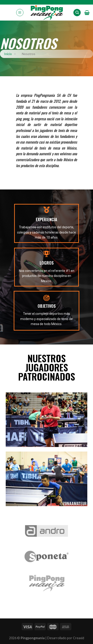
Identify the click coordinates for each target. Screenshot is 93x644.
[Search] (77, 13)
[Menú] (20, 13)
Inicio (8, 54)
